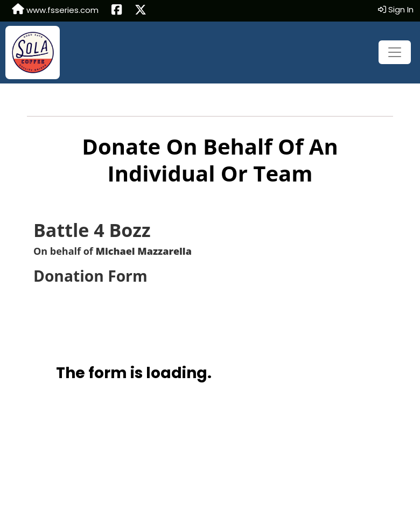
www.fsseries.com (55, 10)
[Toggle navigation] (395, 52)
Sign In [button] (396, 9)
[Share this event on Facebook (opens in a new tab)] (117, 11)
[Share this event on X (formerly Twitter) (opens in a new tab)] (141, 11)
